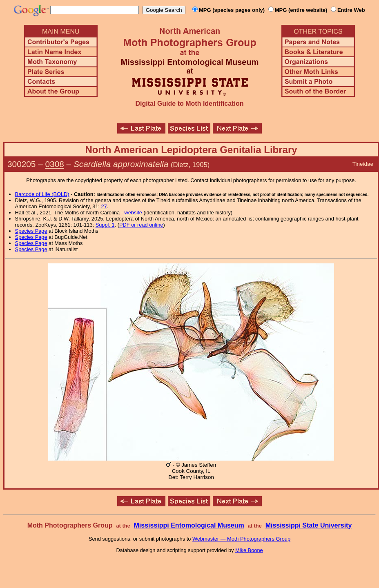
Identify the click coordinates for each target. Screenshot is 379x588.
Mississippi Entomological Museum (189, 525)
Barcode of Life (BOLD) (42, 194)
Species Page (31, 231)
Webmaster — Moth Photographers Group (241, 539)
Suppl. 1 (105, 225)
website (133, 213)
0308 (55, 164)
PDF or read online (141, 225)
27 (104, 206)
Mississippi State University (309, 525)
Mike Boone (249, 550)
